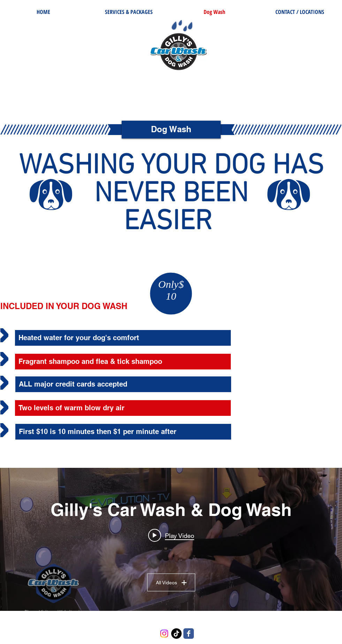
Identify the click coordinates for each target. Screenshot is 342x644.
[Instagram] (164, 634)
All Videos (171, 583)
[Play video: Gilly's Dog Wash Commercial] (171, 536)
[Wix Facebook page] (189, 634)
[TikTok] (176, 634)
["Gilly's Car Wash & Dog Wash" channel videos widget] (171, 539)
